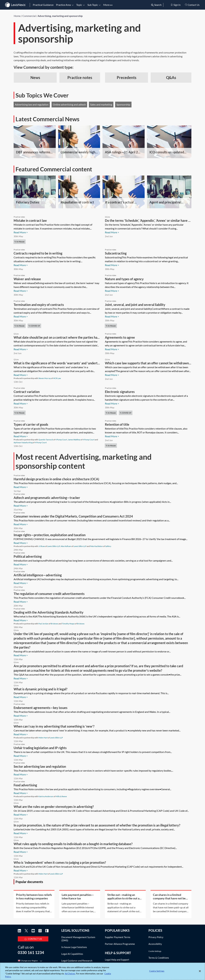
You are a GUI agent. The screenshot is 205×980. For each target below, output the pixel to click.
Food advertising (25, 785)
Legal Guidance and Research (77, 961)
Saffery (108, 546)
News (35, 77)
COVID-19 (34, 326)
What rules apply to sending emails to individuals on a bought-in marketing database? (73, 844)
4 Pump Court (61, 440)
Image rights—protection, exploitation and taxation (50, 535)
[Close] (200, 971)
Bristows (54, 624)
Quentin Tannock (46, 440)
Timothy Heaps (68, 624)
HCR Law (57, 378)
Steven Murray (45, 378)
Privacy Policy (156, 937)
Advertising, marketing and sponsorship (60, 16)
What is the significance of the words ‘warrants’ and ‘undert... (57, 363)
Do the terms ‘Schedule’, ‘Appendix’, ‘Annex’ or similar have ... (148, 220)
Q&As (171, 77)
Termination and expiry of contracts (39, 305)
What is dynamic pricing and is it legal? (40, 689)
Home (17, 16)
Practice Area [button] (65, 5)
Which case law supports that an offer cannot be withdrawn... (148, 363)
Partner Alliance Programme (120, 944)
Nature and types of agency (124, 279)
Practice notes (80, 77)
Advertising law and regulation (32, 104)
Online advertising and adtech (69, 104)
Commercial (29, 16)
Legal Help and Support (117, 959)
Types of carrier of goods (31, 424)
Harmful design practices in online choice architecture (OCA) (56, 479)
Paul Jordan (43, 624)
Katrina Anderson (46, 796)
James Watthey (74, 440)
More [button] (108, 5)
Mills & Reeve (61, 796)
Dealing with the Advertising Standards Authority (49, 612)
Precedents (127, 77)
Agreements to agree (120, 337)
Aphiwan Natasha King (23, 442)
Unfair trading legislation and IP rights (40, 748)
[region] (102, 971)
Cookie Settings (155, 951)
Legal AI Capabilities (72, 954)
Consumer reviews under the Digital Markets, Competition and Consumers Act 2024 (73, 516)
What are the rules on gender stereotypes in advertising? (54, 807)
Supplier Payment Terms (118, 937)
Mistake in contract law (30, 220)
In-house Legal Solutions (74, 947)
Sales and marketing (101, 104)
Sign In (175, 5)
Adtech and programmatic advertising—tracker (47, 498)
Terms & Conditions (159, 958)
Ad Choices (70, 974)
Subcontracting (116, 253)
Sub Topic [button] (94, 5)
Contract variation (27, 392)
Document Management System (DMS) (78, 939)
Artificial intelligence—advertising (38, 575)
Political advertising (28, 556)
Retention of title (117, 424)
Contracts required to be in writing (38, 253)
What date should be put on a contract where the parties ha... (57, 337)
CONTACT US (33, 938)
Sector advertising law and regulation (40, 766)
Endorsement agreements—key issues (41, 708)
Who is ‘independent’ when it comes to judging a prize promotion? (60, 862)
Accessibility (155, 944)
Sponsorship (123, 104)
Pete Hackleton (96, 546)
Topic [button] (81, 5)
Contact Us (192, 5)
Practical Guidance (43, 5)
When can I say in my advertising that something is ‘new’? (54, 726)
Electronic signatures (120, 392)
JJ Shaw (42, 546)
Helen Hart (43, 738)
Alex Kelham (66, 546)
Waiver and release (27, 279)
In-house (19, 242)
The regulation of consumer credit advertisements (49, 594)
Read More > (21, 232)
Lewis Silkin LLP (54, 546)
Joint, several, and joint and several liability (135, 305)
